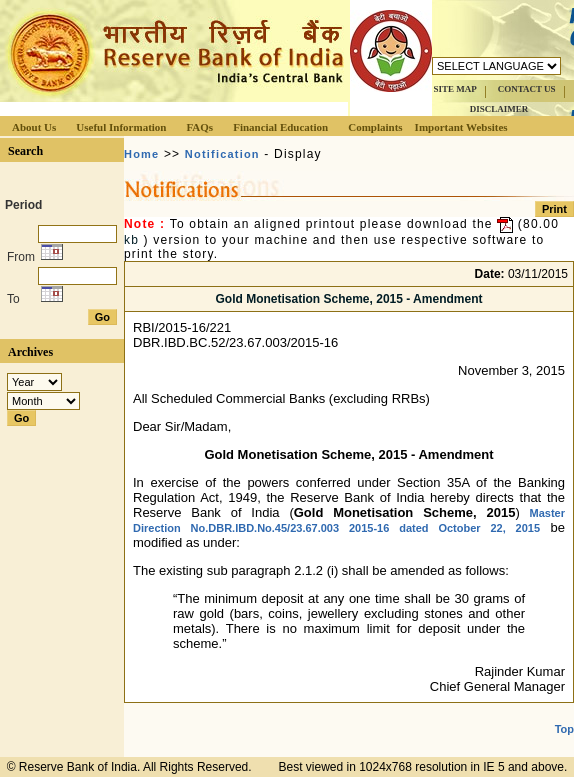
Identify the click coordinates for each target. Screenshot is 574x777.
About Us (34, 127)
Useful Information (121, 127)
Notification (222, 154)
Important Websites (461, 127)
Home (141, 154)
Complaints (375, 127)
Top (564, 729)
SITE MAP (454, 89)
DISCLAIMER (499, 109)
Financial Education (280, 127)
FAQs (199, 127)
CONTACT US (527, 89)
